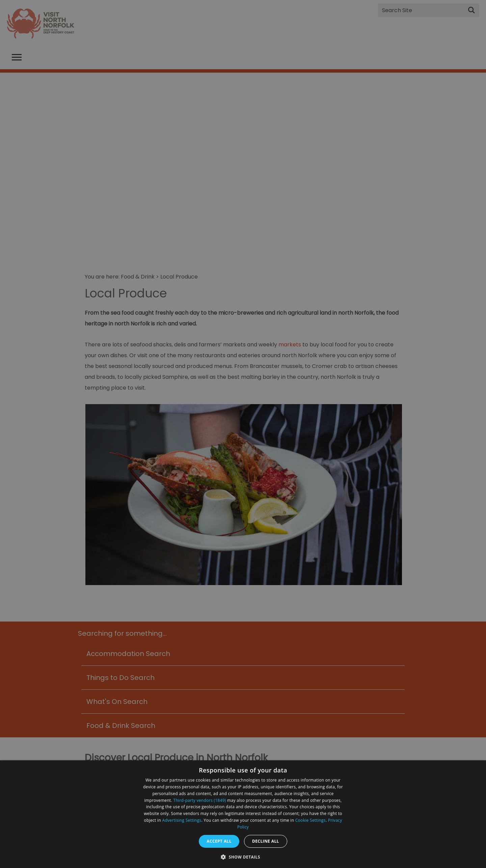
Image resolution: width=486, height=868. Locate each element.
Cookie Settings (310, 820)
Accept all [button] (219, 841)
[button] (243, 856)
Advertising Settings (182, 820)
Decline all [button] (266, 841)
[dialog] (243, 814)
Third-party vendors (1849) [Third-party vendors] (200, 800)
